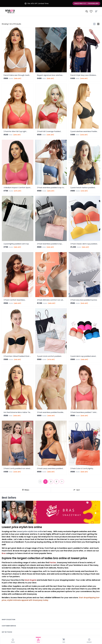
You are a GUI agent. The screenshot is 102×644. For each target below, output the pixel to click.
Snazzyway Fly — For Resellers (86, 3)
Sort (77, 490)
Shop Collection (8, 620)
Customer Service (9, 626)
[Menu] (96, 11)
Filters (25, 490)
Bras (4, 553)
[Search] (87, 11)
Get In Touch (7, 632)
